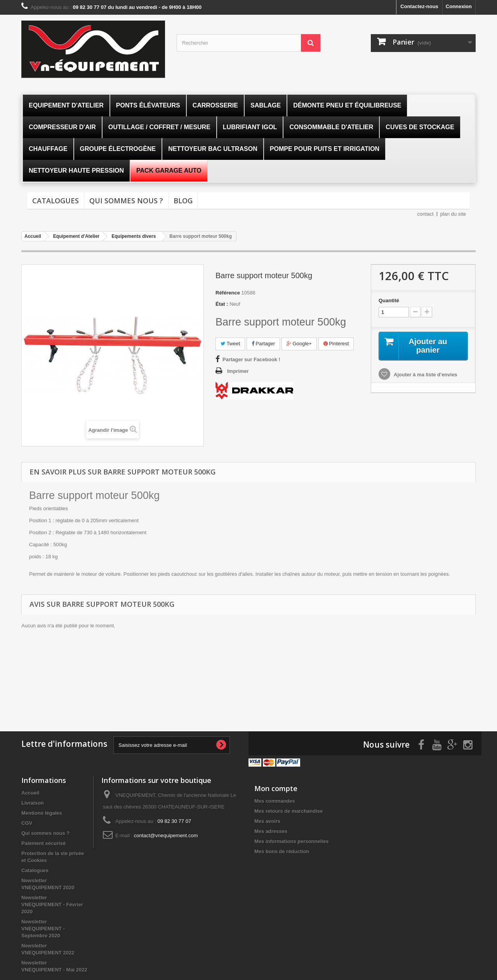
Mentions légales (42, 813)
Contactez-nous (419, 6)
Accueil (30, 793)
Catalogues (56, 201)
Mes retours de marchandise (288, 811)
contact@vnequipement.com (166, 835)
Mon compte (276, 788)
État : (222, 304)
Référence (228, 293)
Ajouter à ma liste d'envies (425, 375)
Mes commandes (275, 801)
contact (426, 214)
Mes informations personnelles (291, 841)
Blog (183, 201)
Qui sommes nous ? (126, 201)
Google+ (299, 344)
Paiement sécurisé (43, 843)
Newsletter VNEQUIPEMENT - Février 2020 (52, 905)
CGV (27, 823)
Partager (263, 344)
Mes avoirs (267, 821)
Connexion (459, 6)
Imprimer (238, 371)
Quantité (389, 300)
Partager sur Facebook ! (251, 359)
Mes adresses (271, 831)
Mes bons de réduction (282, 851)
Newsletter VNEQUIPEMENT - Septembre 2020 (43, 929)
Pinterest (336, 344)
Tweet (230, 344)
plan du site (453, 214)
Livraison (33, 803)
